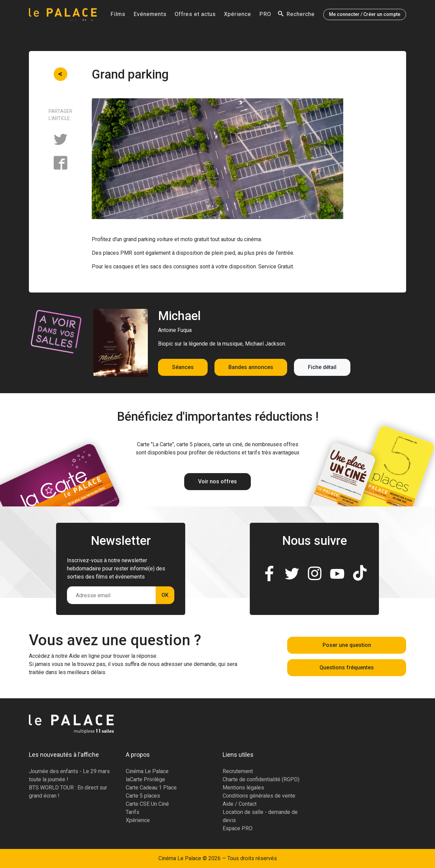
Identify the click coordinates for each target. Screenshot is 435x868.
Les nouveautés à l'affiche (64, 755)
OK (165, 595)
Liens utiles (238, 755)
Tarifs (133, 812)
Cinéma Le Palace (147, 771)
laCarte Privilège (145, 779)
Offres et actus (195, 16)
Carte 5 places (143, 796)
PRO (265, 16)
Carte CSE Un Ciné (147, 804)
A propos (138, 755)
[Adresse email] (112, 595)
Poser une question (347, 645)
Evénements (150, 16)
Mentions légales (243, 788)
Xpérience (238, 16)
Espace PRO (238, 828)
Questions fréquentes (347, 667)
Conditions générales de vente (259, 796)
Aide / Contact (240, 804)
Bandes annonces (251, 367)
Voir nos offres (217, 481)
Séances (183, 367)
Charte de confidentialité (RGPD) (261, 779)
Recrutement (238, 771)
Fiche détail (322, 367)
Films (118, 16)
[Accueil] (63, 16)
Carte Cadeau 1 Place (151, 788)
